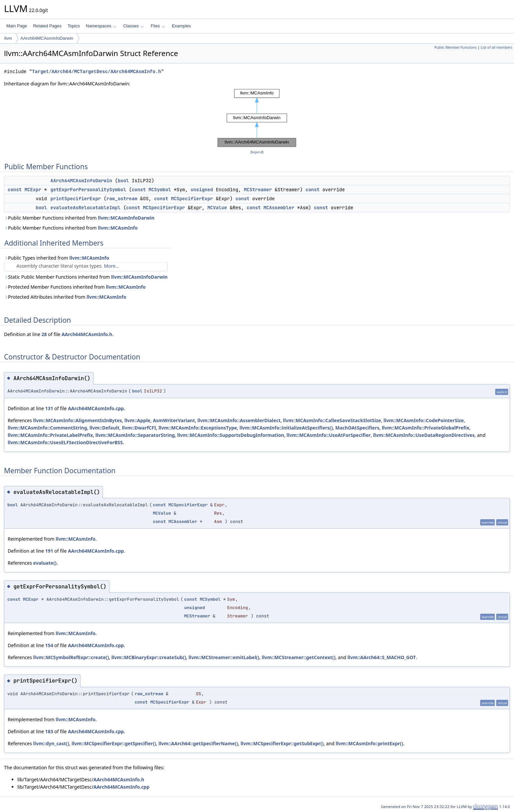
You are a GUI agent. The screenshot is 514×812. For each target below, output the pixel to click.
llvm (8, 38)
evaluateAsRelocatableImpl (85, 208)
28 (44, 334)
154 (49, 645)
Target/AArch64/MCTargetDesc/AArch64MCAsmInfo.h (96, 72)
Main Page (17, 26)
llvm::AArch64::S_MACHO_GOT (382, 657)
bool (123, 181)
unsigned (202, 190)
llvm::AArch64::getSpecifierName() (198, 743)
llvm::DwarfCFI (139, 428)
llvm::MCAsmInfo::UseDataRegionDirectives (424, 435)
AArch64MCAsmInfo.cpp (96, 408)
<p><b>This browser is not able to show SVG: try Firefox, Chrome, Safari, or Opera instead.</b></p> (257, 118)
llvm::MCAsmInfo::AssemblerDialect (239, 420)
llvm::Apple (138, 420)
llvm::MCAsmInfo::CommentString (47, 428)
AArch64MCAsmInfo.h (87, 334)
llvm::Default (104, 428)
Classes (134, 26)
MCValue (217, 208)
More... (111, 266)
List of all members (496, 47)
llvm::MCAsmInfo (118, 228)
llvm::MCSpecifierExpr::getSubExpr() (282, 743)
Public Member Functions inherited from (79, 218)
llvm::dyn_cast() (51, 743)
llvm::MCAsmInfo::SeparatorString (135, 435)
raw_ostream (122, 199)
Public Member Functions (455, 47)
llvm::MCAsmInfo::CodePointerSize (424, 420)
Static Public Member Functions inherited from (86, 277)
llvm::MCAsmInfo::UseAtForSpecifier (329, 435)
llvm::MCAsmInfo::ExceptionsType (198, 428)
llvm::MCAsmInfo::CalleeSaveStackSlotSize (332, 420)
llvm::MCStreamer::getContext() (299, 657)
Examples (181, 26)
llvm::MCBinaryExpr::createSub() (149, 657)
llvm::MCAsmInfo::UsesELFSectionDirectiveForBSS (65, 442)
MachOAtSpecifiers (357, 428)
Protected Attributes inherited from (65, 297)
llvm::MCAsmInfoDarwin (126, 218)
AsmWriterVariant (174, 420)
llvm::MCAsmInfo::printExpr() (369, 743)
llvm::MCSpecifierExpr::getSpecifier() (114, 743)
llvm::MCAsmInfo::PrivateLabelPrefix (50, 435)
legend (257, 152)
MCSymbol (160, 190)
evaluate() (45, 563)
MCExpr (33, 190)
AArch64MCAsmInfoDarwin (47, 38)
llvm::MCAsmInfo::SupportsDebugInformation (231, 435)
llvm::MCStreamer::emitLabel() (224, 657)
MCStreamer (258, 190)
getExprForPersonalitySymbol (88, 190)
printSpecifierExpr (76, 199)
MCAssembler (279, 208)
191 (49, 551)
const (15, 190)
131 (49, 408)
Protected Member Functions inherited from (75, 287)
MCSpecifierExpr (192, 199)
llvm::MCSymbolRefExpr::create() (71, 657)
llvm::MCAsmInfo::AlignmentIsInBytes (77, 420)
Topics (74, 26)
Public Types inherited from (57, 258)
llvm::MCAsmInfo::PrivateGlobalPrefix (426, 428)
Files (158, 26)
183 (49, 731)
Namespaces (101, 26)
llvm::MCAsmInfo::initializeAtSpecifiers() (286, 428)
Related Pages (47, 26)
